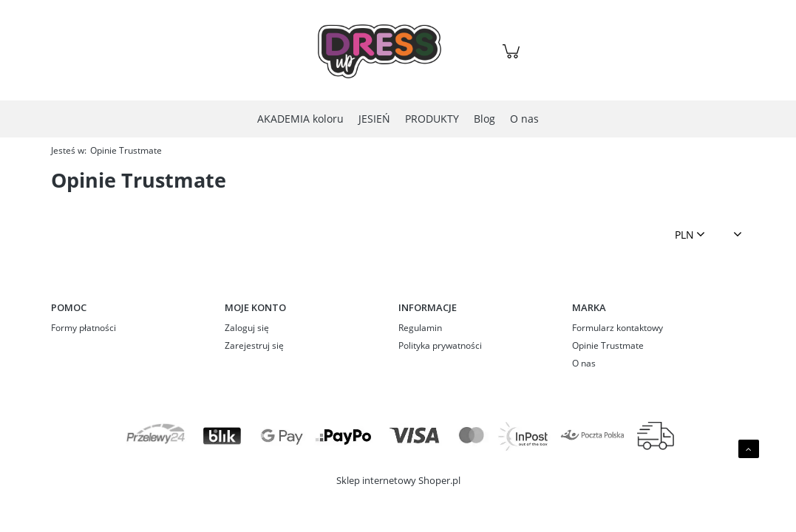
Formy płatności (84, 328)
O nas (584, 363)
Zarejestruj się (254, 345)
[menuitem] (300, 119)
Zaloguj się (247, 328)
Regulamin (420, 328)
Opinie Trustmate (608, 345)
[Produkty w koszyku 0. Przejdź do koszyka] (513, 59)
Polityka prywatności (440, 345)
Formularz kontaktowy (618, 328)
